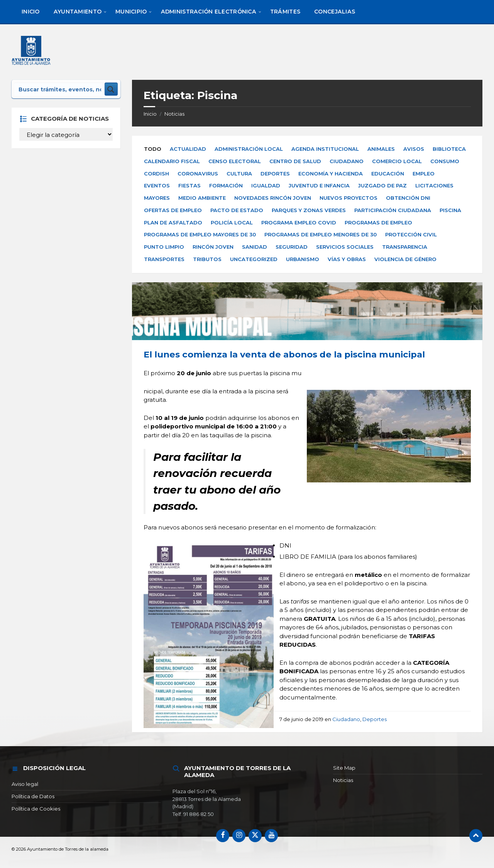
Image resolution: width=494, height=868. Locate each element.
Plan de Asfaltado (173, 222)
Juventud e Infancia (319, 185)
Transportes (164, 259)
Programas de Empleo (378, 222)
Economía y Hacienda (331, 174)
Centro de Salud (295, 161)
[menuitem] (31, 12)
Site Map (344, 768)
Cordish (156, 174)
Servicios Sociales (345, 247)
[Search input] (60, 89)
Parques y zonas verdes (309, 210)
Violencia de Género (405, 259)
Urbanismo (303, 259)
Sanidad (255, 247)
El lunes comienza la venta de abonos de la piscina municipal (284, 354)
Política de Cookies (36, 809)
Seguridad (292, 247)
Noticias (174, 114)
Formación (226, 185)
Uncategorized (254, 259)
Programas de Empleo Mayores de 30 (200, 234)
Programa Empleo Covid (299, 222)
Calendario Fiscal (172, 161)
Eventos (157, 185)
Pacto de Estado (237, 210)
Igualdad (266, 185)
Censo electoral (235, 161)
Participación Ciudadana (393, 210)
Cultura (239, 174)
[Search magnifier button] (111, 89)
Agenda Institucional (325, 149)
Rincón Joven (213, 247)
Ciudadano (347, 161)
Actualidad (188, 149)
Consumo (445, 161)
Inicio (150, 114)
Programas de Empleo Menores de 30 (321, 234)
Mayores (157, 198)
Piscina (450, 210)
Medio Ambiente (202, 198)
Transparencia (405, 247)
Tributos (207, 259)
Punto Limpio (164, 247)
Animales (381, 149)
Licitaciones (434, 185)
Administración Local (249, 149)
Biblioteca (449, 149)
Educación (388, 174)
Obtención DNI (408, 198)
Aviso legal (25, 784)
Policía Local (232, 222)
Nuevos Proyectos (349, 198)
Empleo (424, 174)
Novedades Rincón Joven (273, 198)
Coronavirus (198, 174)
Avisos (414, 149)
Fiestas (189, 185)
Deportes (275, 174)
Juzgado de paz (382, 185)
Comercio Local (397, 161)
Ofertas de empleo (173, 210)
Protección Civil (411, 234)
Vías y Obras (347, 259)
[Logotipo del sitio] (32, 51)
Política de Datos (33, 796)
